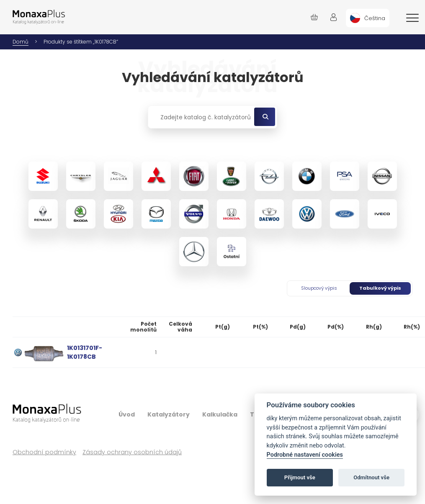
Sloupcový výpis (319, 288)
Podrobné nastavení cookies (305, 455)
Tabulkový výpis (380, 288)
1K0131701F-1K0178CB (85, 352)
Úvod (127, 414)
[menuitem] (368, 18)
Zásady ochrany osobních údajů (132, 452)
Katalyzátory (169, 414)
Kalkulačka (220, 414)
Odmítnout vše (371, 477)
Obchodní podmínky (44, 452)
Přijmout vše (300, 477)
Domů (21, 42)
